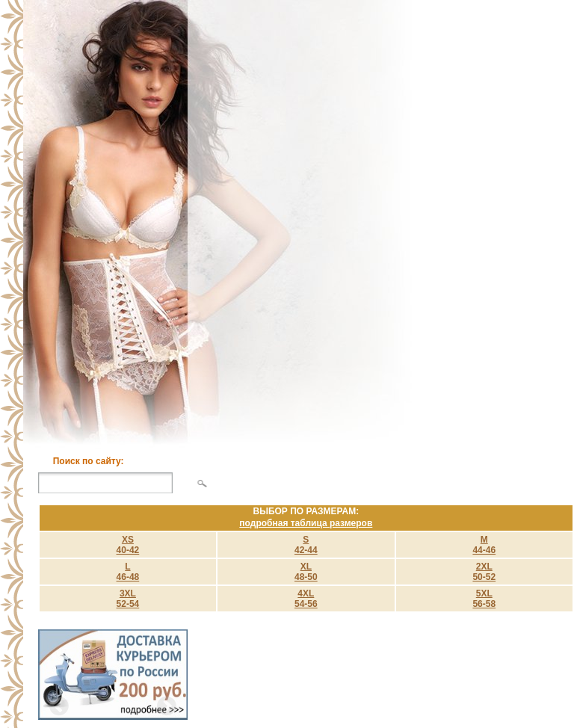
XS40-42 (128, 545)
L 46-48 (128, 572)
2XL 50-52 (484, 572)
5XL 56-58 (484, 599)
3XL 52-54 (128, 599)
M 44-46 (484, 545)
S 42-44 (306, 545)
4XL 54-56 (306, 599)
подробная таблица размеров (306, 523)
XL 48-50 (306, 572)
